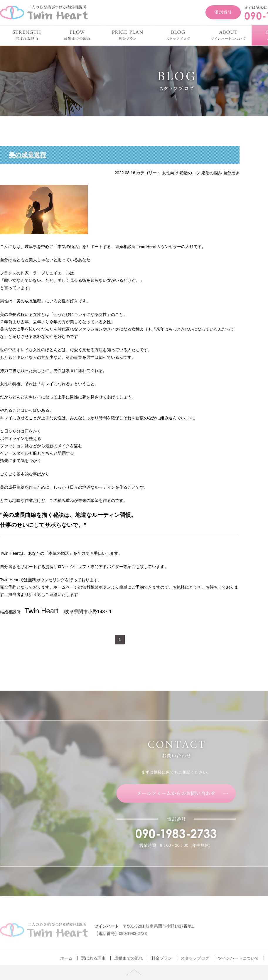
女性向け (170, 173)
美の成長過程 (27, 155)
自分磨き (231, 173)
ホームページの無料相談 (76, 587)
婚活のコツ (190, 173)
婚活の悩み (212, 173)
